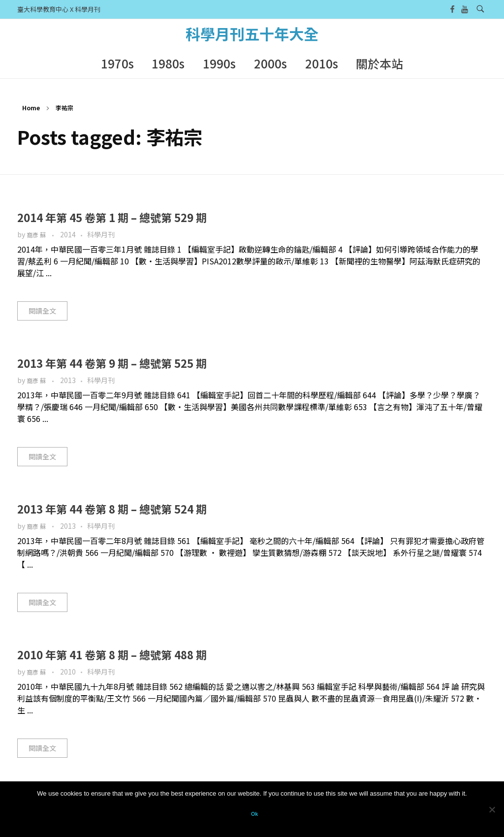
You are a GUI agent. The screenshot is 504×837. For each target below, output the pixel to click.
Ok (254, 814)
